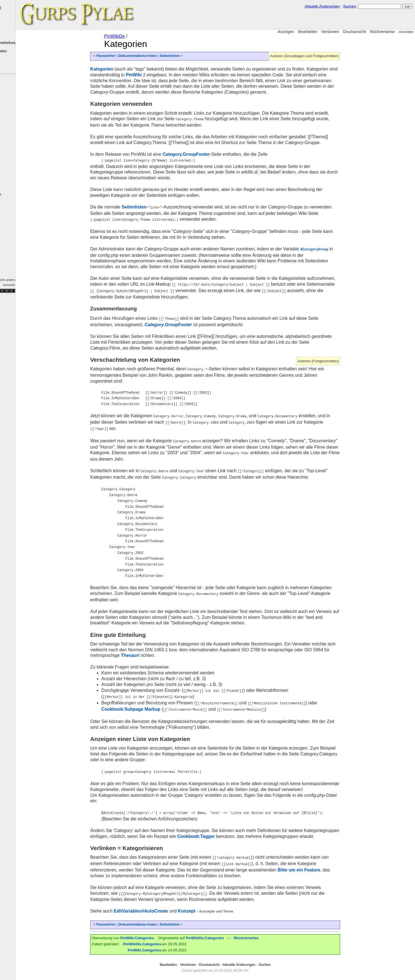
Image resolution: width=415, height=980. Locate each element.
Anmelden (406, 32)
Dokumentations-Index (21, 51)
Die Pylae (10, 96)
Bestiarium (8, 126)
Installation (11, 34)
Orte (4, 132)
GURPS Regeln (15, 167)
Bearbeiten (308, 32)
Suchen (349, 6)
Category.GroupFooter (203, 154)
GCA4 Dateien (10, 174)
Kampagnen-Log (16, 153)
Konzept (203, 904)
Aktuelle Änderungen (322, 6)
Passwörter (123, 56)
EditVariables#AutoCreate (158, 904)
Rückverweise (383, 32)
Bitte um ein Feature (316, 863)
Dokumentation (12, 244)
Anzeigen (286, 32)
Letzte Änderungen (18, 194)
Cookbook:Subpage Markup (147, 704)
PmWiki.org (10, 251)
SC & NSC (11, 145)
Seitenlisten (186, 56)
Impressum (15, 267)
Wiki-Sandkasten (16, 68)
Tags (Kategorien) (17, 203)
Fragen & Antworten (13, 160)
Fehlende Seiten (16, 211)
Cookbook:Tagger (213, 830)
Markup (7, 238)
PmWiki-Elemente (17, 26)
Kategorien (119, 69)
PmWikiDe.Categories (222, 931)
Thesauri (147, 651)
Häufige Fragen (15, 59)
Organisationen (11, 138)
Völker (5, 103)
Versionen (330, 32)
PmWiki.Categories (154, 931)
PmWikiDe (131, 36)
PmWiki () (20, 7)
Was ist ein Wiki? (17, 18)
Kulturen (7, 109)
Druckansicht (354, 32)
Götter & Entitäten (12, 120)
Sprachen (7, 115)
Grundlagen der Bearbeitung (25, 43)
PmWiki (12, 228)
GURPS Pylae (14, 86)
